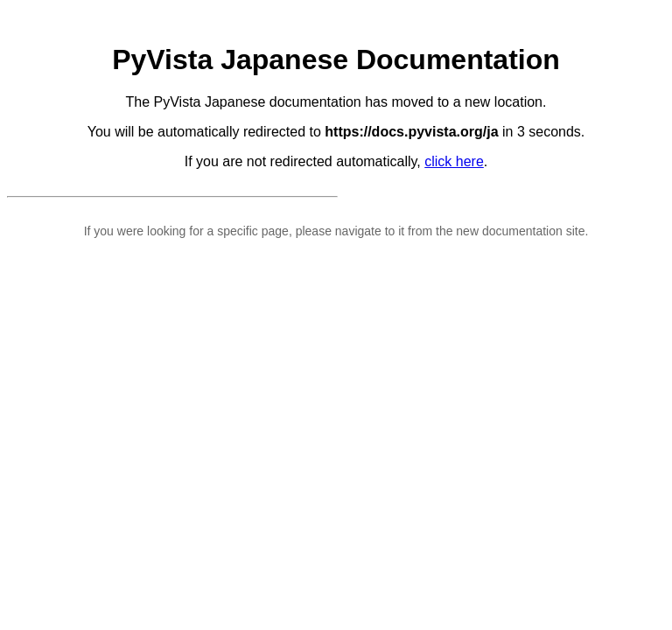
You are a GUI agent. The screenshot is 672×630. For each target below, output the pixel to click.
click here (454, 161)
